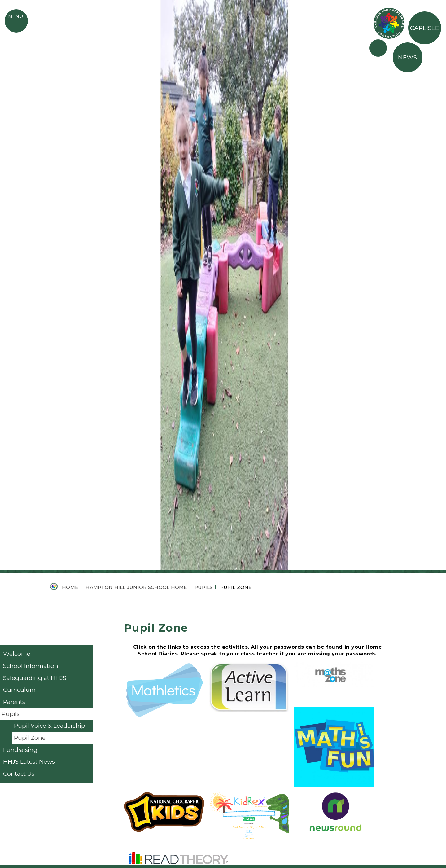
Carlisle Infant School (286, 823)
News (407, 57)
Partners (378, 48)
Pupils (204, 188)
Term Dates (271, 801)
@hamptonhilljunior (197, 820)
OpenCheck (272, 834)
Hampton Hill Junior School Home (136, 188)
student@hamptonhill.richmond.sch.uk (216, 810)
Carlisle (425, 28)
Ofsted (265, 812)
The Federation (389, 23)
